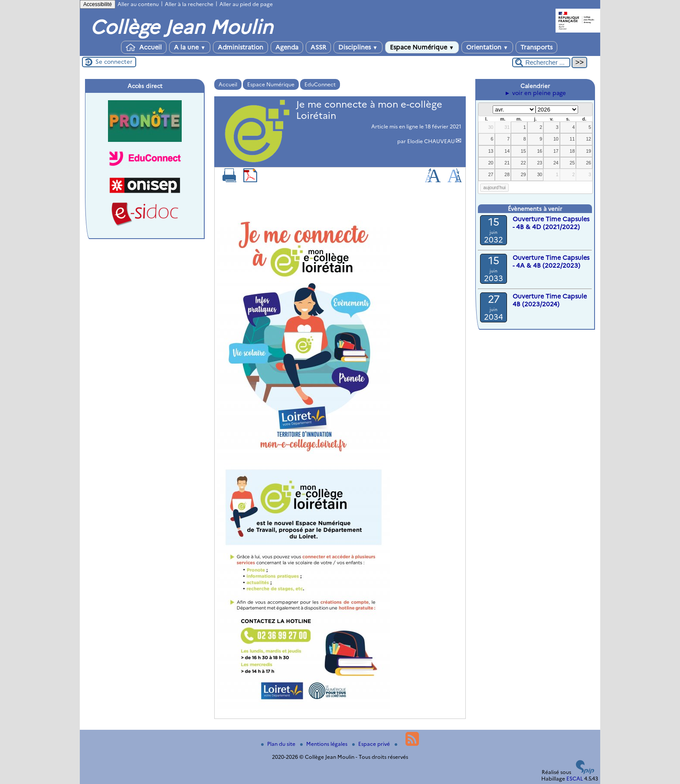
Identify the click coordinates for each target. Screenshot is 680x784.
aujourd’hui (495, 187)
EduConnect (320, 84)
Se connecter (114, 62)
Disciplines (358, 47)
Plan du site (279, 744)
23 (539, 163)
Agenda (287, 47)
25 (572, 163)
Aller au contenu (138, 4)
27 (491, 174)
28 (507, 174)
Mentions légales (324, 744)
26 (588, 163)
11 (572, 139)
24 (556, 163)
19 (588, 151)
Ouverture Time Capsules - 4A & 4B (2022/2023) (551, 262)
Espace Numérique (422, 47)
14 (507, 151)
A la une (190, 47)
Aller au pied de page (246, 4)
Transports (536, 47)
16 (539, 151)
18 (572, 151)
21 (507, 163)
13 (491, 151)
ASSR (318, 47)
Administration (240, 47)
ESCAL (575, 779)
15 (523, 151)
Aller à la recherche (189, 4)
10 (556, 139)
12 (588, 139)
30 (491, 127)
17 (556, 151)
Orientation (487, 47)
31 (507, 127)
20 (491, 163)
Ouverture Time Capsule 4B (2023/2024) (550, 300)
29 (523, 174)
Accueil (144, 47)
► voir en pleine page (535, 93)
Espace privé (372, 744)
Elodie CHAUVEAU (431, 141)
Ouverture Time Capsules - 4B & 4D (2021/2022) (551, 223)
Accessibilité (98, 4)
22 (523, 163)
